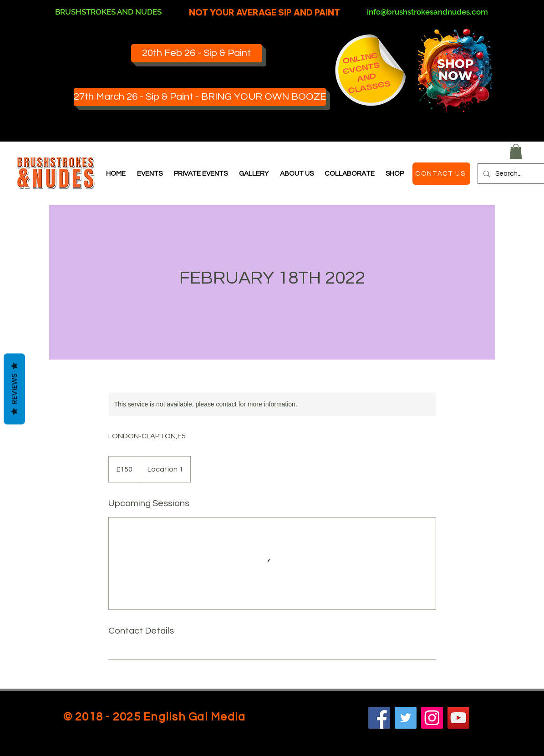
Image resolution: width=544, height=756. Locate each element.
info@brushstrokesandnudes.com (427, 12)
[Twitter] (406, 718)
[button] (516, 151)
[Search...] (515, 174)
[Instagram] (432, 718)
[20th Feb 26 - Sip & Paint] (197, 53)
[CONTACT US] (441, 174)
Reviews (14, 389)
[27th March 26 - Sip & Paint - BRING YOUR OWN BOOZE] (200, 97)
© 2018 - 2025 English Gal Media (155, 717)
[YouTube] (458, 718)
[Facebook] (379, 718)
